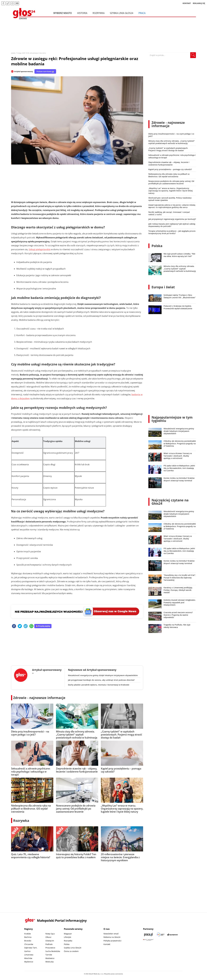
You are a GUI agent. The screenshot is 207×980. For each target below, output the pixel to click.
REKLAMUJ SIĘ (199, 3)
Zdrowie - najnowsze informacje (39, 698)
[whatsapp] (31, 626)
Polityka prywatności (112, 941)
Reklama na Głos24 (112, 937)
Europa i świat (163, 287)
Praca (142, 13)
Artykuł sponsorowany (24, 71)
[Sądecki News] (161, 935)
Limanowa (29, 955)
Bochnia (28, 937)
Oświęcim (50, 941)
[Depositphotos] (173, 935)
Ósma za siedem (71, 951)
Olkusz (48, 937)
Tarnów (49, 955)
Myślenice (29, 962)
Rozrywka (99, 13)
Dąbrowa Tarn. (31, 948)
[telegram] (26, 626)
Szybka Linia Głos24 (122, 13)
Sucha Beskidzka (53, 951)
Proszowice (50, 948)
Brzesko (28, 941)
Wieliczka (50, 962)
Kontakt (107, 944)
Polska (157, 246)
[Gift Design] (148, 940)
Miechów (28, 958)
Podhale (49, 944)
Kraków (28, 934)
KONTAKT (187, 3)
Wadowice (50, 958)
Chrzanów (29, 944)
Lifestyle (68, 937)
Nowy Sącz (50, 934)
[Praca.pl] (148, 935)
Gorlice (27, 951)
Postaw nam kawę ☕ (45, 71)
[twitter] (20, 626)
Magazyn (68, 934)
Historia (82, 13)
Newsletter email (111, 934)
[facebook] (14, 626)
